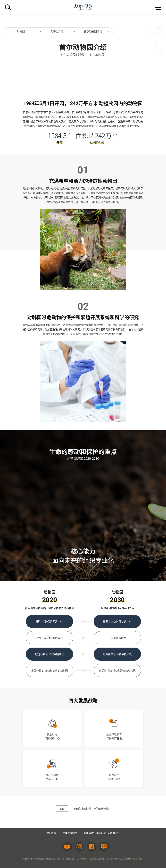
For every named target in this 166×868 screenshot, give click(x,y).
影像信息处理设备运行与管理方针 (102, 833)
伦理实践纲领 (70, 833)
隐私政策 (51, 833)
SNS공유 (149, 31)
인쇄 (158, 30)
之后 (159, 50)
